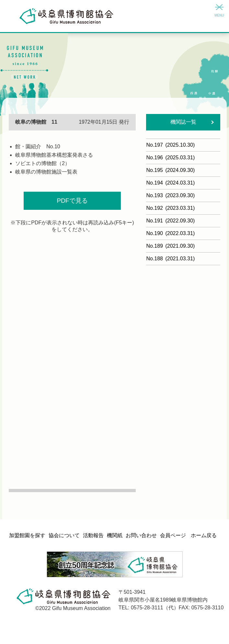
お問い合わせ (141, 535)
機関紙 (115, 535)
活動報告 (93, 535)
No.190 (170, 233)
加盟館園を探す (27, 535)
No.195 (170, 170)
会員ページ (173, 535)
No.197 (170, 145)
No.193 (170, 195)
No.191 (170, 221)
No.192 (170, 208)
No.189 (170, 246)
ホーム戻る (204, 535)
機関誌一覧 (183, 122)
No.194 (170, 183)
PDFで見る (72, 201)
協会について (64, 535)
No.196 (170, 158)
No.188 (170, 259)
